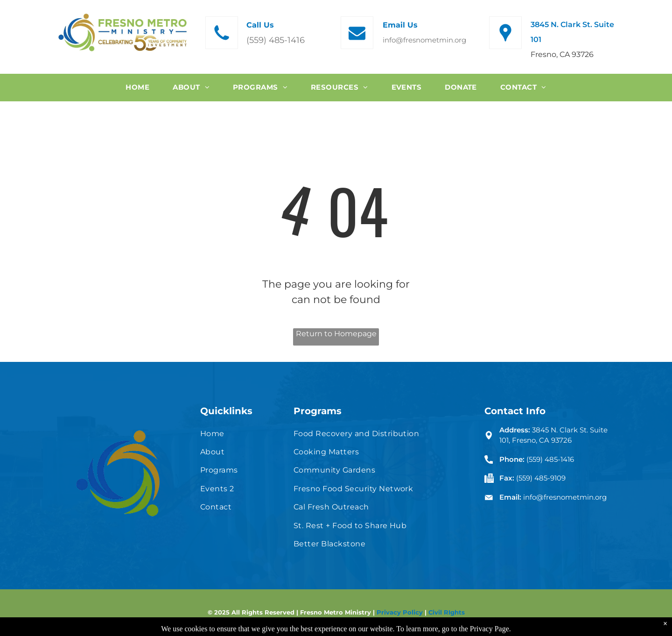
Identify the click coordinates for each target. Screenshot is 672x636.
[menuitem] (137, 88)
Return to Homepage (336, 334)
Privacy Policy (400, 612)
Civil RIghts (447, 612)
